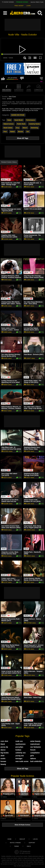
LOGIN (28, 6)
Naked (12, 132)
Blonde (21, 132)
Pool (5, 132)
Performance (31, 120)
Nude (9, 120)
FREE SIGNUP (19, 6)
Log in (35, 839)
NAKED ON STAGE (18, 115)
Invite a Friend (15, 843)
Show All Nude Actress (22, 825)
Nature (25, 128)
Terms (16, 846)
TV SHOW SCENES (8, 2)
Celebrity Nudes (34, 124)
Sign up (22, 839)
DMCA (29, 846)
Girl (28, 132)
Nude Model (19, 120)
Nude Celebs (8, 128)
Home (9, 839)
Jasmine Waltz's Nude (37, 2)
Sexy (18, 128)
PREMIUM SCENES (22, 2)
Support (32, 843)
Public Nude (21, 124)
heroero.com (27, 851)
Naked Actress (9, 124)
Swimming (34, 128)
